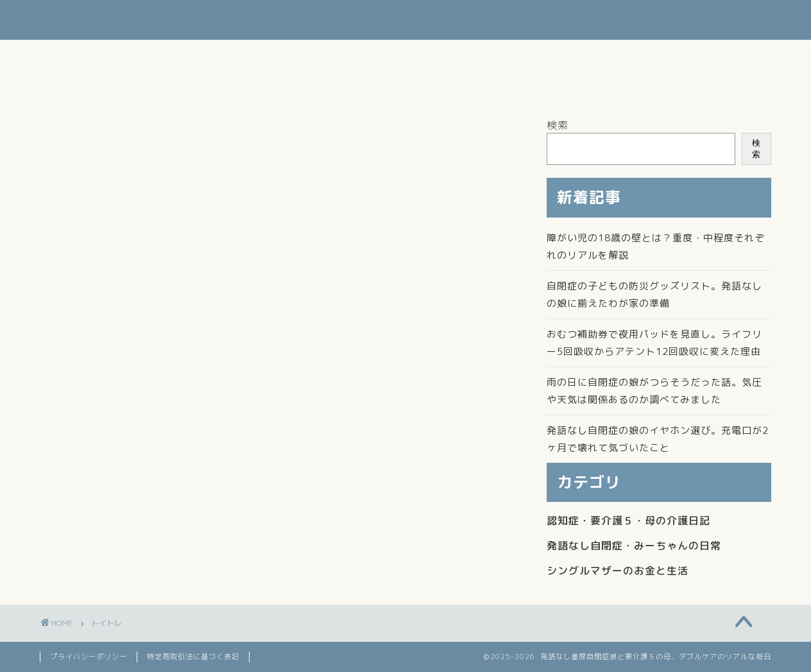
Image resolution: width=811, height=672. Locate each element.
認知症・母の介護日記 (165, 55)
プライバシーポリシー (89, 657)
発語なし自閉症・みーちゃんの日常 (479, 55)
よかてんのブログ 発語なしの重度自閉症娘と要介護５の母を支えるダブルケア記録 (405, 20)
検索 (558, 125)
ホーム (70, 55)
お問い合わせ (617, 55)
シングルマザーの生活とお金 (308, 55)
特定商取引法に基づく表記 (193, 657)
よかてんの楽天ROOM (224, 85)
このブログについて (99, 85)
